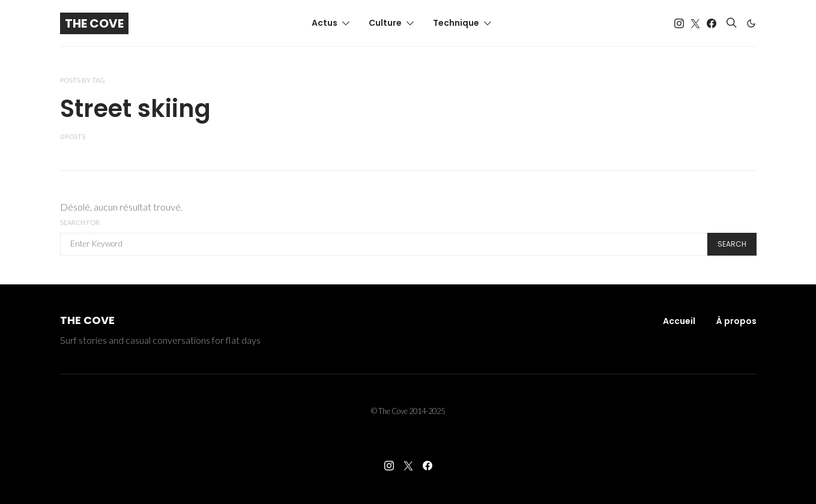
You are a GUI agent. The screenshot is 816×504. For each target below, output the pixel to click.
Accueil (679, 321)
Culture (385, 23)
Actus (325, 23)
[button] (751, 23)
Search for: (81, 222)
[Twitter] (695, 23)
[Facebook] (712, 23)
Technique (456, 23)
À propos (736, 321)
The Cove (94, 23)
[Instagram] (679, 23)
